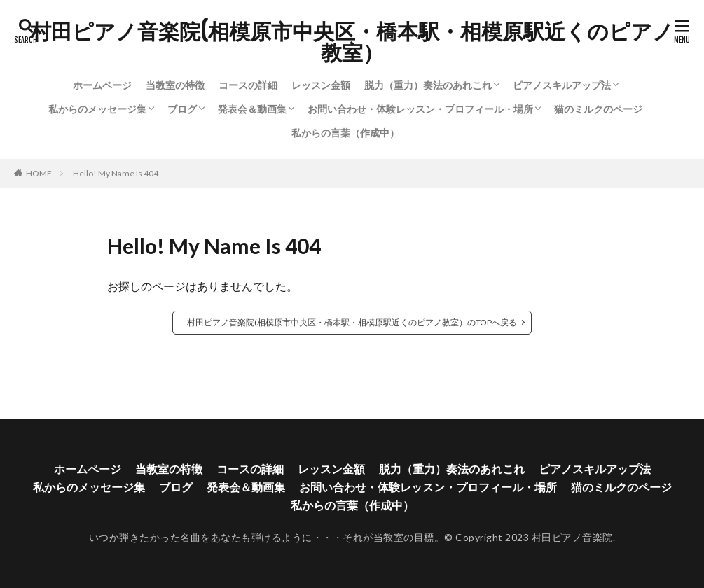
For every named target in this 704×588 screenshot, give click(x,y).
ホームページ (102, 85)
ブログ (182, 109)
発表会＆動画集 (252, 109)
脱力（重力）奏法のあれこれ (428, 85)
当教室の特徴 (175, 85)
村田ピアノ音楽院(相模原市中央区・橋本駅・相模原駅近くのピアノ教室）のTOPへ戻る (352, 322)
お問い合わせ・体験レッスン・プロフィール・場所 (420, 109)
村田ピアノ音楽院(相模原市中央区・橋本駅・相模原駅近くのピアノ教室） (352, 42)
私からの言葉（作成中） (345, 133)
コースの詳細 (248, 85)
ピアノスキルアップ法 (562, 85)
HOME (39, 173)
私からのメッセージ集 (97, 109)
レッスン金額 (321, 85)
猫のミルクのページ (598, 109)
